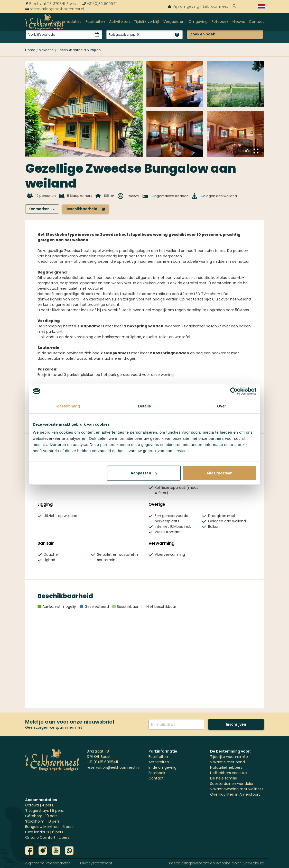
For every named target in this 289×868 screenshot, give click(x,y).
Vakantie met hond (227, 762)
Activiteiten (119, 22)
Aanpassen (144, 473)
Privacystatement (96, 863)
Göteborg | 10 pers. (42, 816)
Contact (257, 22)
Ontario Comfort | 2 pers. (48, 837)
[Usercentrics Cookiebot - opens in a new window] (234, 391)
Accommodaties (66, 22)
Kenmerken (42, 209)
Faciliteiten (95, 22)
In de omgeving (162, 767)
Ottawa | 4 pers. (40, 805)
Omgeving (198, 22)
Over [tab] (222, 406)
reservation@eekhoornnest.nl (55, 9)
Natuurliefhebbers (226, 767)
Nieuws (239, 22)
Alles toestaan (219, 473)
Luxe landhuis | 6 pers (44, 832)
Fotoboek (220, 22)
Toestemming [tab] (68, 406)
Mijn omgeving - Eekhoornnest (198, 6)
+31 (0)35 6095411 (100, 4)
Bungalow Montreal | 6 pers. (50, 827)
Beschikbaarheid (85, 209)
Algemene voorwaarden (48, 863)
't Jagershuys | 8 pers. (44, 811)
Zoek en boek (203, 34)
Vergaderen (174, 22)
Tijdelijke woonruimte (229, 757)
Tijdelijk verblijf (147, 22)
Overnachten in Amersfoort (235, 794)
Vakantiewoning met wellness (237, 789)
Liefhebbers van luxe (229, 773)
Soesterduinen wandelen (232, 784)
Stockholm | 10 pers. (43, 821)
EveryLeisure (253, 863)
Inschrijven (236, 724)
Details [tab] (145, 406)
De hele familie (224, 778)
